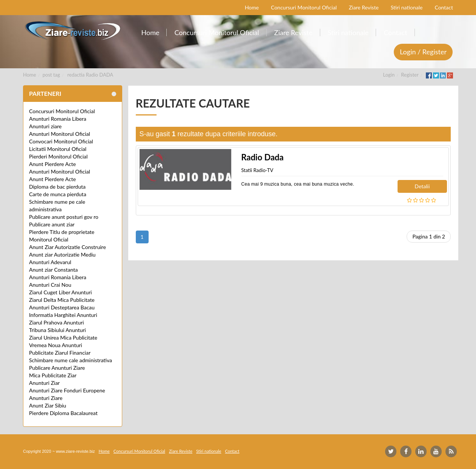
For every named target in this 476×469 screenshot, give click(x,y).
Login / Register (423, 52)
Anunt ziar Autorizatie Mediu (62, 254)
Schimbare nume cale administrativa (71, 360)
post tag (51, 75)
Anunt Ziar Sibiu (48, 405)
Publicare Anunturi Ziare (57, 368)
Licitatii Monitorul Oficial (58, 149)
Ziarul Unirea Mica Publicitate (63, 338)
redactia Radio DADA (91, 75)
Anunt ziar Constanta (53, 270)
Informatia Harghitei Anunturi (63, 315)
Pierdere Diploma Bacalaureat (63, 413)
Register (410, 75)
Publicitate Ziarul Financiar (60, 353)
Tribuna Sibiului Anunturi (58, 330)
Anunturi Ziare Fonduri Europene (67, 390)
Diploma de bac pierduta (57, 187)
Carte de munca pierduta (58, 194)
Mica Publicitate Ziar (53, 375)
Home (30, 75)
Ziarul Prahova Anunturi (56, 322)
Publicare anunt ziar (52, 224)
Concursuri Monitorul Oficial (62, 111)
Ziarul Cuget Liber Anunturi (60, 292)
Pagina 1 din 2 (429, 236)
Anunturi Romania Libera (58, 119)
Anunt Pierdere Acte (52, 164)
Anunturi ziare (45, 126)
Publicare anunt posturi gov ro (64, 217)
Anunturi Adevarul (50, 262)
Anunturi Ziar (44, 383)
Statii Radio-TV (257, 170)
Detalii (422, 186)
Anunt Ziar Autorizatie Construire (68, 247)
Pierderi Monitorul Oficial (58, 156)
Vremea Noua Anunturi (56, 345)
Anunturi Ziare (46, 398)
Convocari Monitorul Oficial (61, 141)
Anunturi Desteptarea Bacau (62, 307)
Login (389, 75)
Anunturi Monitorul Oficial (60, 134)
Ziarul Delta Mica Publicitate (62, 300)
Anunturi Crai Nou (50, 285)
